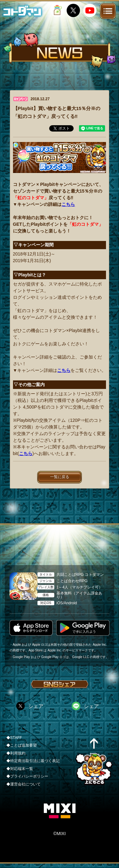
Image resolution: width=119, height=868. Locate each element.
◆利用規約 (16, 753)
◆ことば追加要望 (22, 745)
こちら (68, 204)
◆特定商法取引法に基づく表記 (33, 761)
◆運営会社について (23, 784)
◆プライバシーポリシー (27, 776)
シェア (36, 706)
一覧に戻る (60, 477)
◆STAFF (14, 738)
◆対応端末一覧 (20, 769)
